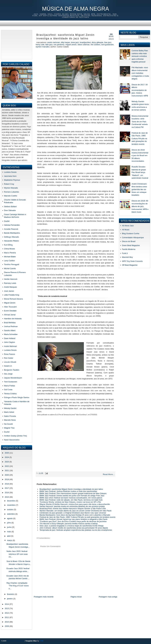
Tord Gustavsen (11, 382)
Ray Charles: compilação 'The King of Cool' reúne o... (18, 586)
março (10, 540)
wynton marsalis (42, 47)
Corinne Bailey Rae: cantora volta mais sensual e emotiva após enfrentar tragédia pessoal (140, 56)
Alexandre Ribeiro (11, 241)
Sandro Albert (10, 330)
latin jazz (49, 45)
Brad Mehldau (10, 323)
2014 (7, 604)
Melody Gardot (10, 408)
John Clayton (9, 342)
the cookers (95, 45)
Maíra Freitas (10, 386)
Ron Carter (9, 358)
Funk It (125, 253)
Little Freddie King (12, 295)
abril (9, 536)
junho (10, 527)
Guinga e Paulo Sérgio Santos (17, 397)
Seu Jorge (8, 374)
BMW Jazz (75, 42)
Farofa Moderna (129, 249)
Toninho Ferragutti (12, 264)
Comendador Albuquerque (133, 238)
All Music (126, 230)
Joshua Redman (11, 326)
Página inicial (76, 597)
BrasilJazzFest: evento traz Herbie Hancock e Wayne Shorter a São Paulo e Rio (73, 509)
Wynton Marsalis (11, 188)
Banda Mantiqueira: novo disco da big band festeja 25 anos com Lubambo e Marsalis (75, 515)
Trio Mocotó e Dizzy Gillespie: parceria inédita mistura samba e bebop (69, 524)
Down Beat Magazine (131, 245)
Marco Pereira (10, 253)
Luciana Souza (10, 172)
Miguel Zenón (10, 303)
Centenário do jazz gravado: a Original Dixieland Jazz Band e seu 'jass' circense (73, 513)
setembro (11, 514)
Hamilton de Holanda (13, 319)
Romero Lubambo (12, 192)
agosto (10, 518)
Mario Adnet (9, 412)
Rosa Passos (10, 354)
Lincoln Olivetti (10, 362)
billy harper (66, 42)
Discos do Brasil (129, 241)
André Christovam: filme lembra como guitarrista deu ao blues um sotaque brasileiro (139, 189)
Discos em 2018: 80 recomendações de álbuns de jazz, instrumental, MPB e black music (140, 206)
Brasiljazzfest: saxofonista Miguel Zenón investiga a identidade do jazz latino (66, 37)
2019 (7, 479)
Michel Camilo (10, 268)
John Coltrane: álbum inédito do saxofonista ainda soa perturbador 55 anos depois (74, 528)
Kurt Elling (8, 245)
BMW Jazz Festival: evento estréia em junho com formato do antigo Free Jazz (72, 496)
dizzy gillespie (97, 42)
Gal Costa (8, 390)
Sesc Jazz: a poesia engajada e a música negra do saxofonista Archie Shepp (71, 526)
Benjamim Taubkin (12, 370)
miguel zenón (71, 45)
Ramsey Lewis (10, 283)
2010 (7, 622)
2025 (7, 453)
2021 (7, 470)
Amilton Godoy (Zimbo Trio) (15, 436)
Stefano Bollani (10, 207)
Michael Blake (10, 257)
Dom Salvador (10, 210)
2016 (7, 493)
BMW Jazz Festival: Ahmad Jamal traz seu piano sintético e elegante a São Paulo (73, 519)
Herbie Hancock (11, 279)
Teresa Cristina (10, 394)
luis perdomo (59, 45)
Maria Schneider (11, 334)
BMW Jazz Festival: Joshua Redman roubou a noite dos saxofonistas (68, 491)
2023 (7, 462)
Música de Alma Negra (75, 9)
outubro (10, 510)
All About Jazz (128, 226)
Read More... (109, 474)
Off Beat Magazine (130, 265)
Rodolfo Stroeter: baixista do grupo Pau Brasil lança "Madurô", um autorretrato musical (140, 172)
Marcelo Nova (10, 420)
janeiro (10, 599)
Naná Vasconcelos (12, 440)
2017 (7, 488)
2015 (7, 497)
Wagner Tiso (9, 428)
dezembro (11, 501)
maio (9, 532)
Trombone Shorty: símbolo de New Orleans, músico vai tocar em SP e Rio (70, 502)
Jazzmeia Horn (10, 176)
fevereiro (11, 594)
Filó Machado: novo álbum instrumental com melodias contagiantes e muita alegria (140, 73)
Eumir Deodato (10, 311)
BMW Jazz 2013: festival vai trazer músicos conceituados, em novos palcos (71, 498)
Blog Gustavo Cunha (131, 233)
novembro (11, 505)
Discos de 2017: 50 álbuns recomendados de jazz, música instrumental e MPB (140, 90)
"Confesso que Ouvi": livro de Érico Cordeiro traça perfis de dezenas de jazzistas (73, 521)
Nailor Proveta (10, 416)
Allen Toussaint (10, 307)
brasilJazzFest (85, 42)
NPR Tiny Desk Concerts (132, 261)
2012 (7, 613)
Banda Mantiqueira (12, 233)
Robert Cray (9, 184)
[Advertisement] (17, 44)
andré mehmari (54, 42)
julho (9, 523)
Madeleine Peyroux (12, 180)
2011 (7, 617)
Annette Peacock (11, 229)
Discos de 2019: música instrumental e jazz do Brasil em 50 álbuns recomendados (140, 155)
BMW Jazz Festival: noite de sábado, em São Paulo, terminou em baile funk (71, 500)
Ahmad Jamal (10, 315)
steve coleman (84, 45)
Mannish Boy (127, 257)
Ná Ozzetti (8, 424)
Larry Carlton (9, 261)
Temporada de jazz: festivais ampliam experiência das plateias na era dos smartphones (76, 530)
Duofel (7, 221)
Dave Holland (10, 338)
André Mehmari (10, 346)
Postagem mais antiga (108, 597)
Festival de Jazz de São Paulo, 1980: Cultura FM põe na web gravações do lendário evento (78, 517)
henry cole (40, 45)
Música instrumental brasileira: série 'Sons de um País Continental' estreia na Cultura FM (140, 122)
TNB (41, 641)
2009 (7, 626)
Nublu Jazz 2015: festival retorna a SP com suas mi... (17, 554)
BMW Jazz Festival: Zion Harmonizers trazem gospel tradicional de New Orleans (73, 493)
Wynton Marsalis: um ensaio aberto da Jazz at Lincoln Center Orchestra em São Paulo (75, 511)
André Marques (10, 287)
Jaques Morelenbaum (13, 378)
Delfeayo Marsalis (11, 237)
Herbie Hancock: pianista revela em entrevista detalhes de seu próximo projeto (72, 506)
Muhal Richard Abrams (14, 299)
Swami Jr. (8, 366)
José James (9, 291)
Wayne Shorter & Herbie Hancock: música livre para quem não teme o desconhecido (75, 504)
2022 (7, 466)
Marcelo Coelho (11, 196)
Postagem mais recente (44, 597)
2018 (7, 484)
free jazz (108, 42)
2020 (7, 475)
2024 (7, 457)
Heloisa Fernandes (12, 225)
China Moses (9, 249)
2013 (7, 608)
